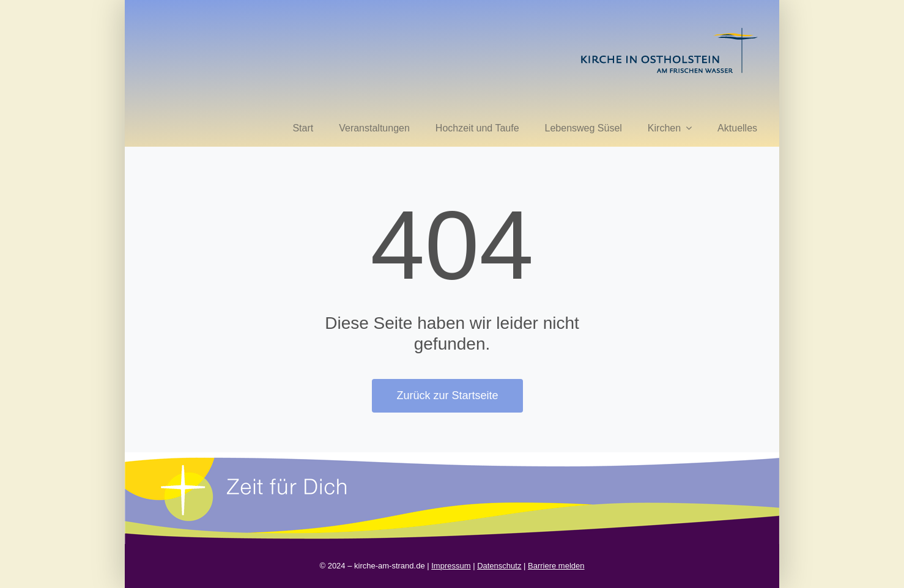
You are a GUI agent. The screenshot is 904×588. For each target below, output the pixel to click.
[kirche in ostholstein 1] (669, 29)
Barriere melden (556, 566)
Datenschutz (499, 566)
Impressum (451, 566)
